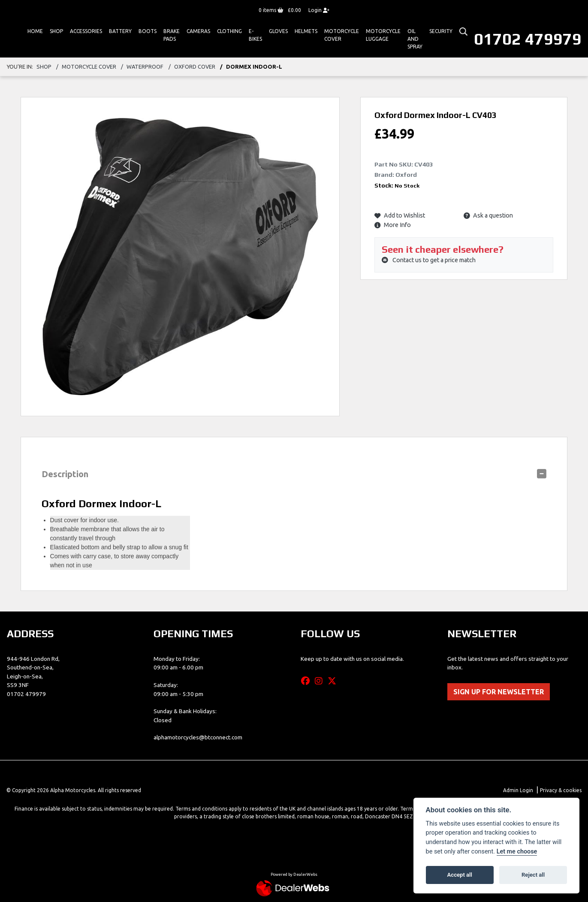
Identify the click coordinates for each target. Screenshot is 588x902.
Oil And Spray (415, 39)
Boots (148, 31)
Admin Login (518, 790)
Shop (56, 31)
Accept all (460, 875)
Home (35, 31)
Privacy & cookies (561, 790)
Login (319, 10)
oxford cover (195, 67)
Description (65, 474)
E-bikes (255, 35)
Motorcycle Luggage (383, 35)
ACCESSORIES (86, 31)
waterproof (145, 67)
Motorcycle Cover (342, 35)
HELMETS (306, 31)
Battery (120, 31)
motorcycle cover (89, 67)
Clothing (229, 31)
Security (441, 31)
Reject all (533, 875)
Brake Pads (172, 35)
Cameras (198, 31)
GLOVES (278, 31)
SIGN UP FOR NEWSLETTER (499, 692)
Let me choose (517, 852)
